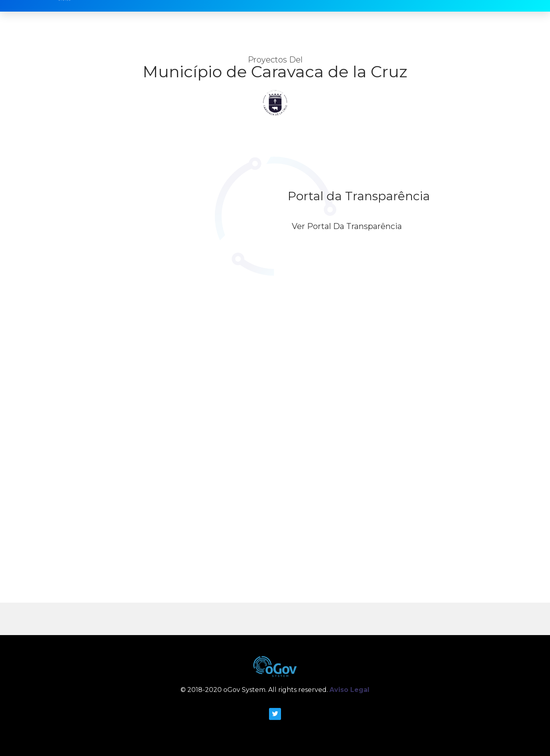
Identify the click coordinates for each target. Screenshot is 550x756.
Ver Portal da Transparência (347, 226)
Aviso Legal (349, 690)
